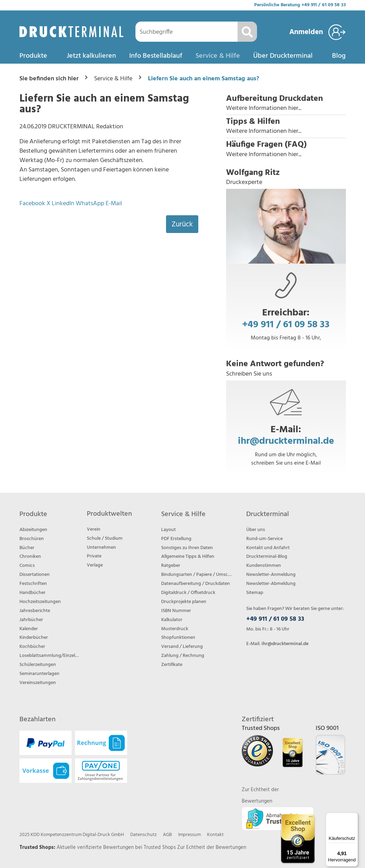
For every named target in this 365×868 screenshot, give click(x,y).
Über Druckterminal (283, 56)
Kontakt (215, 835)
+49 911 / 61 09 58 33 (324, 5)
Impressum (189, 835)
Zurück (182, 224)
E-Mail (114, 204)
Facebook (32, 204)
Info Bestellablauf (156, 56)
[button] (286, 103)
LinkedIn (63, 204)
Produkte (33, 56)
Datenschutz (143, 835)
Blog (339, 56)
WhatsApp (90, 204)
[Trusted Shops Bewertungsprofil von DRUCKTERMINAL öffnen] (298, 839)
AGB (167, 835)
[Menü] (354, 817)
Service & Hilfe (218, 56)
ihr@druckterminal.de (286, 441)
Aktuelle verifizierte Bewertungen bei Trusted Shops (117, 847)
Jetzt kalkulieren (91, 56)
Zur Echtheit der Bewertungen (212, 847)
